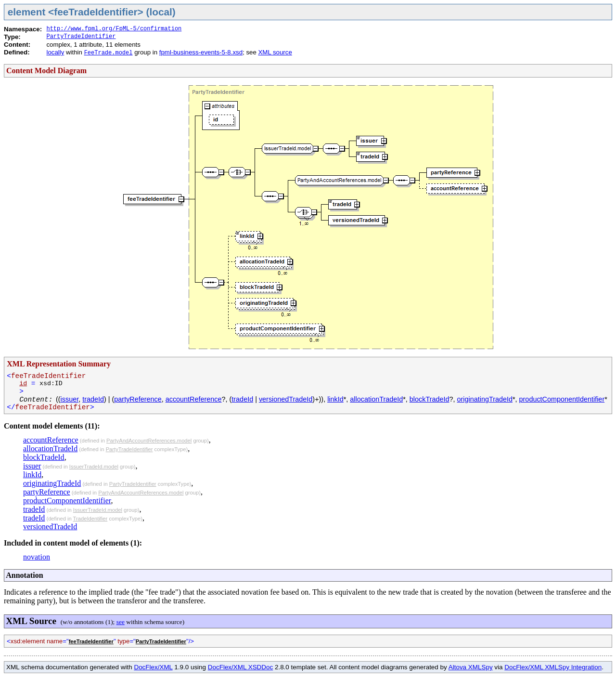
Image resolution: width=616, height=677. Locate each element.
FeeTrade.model (109, 53)
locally (55, 52)
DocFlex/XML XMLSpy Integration (553, 667)
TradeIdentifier (90, 519)
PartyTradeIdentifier (81, 37)
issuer (70, 399)
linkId (335, 399)
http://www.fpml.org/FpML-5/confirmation (114, 29)
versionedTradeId (286, 399)
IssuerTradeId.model (94, 467)
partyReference (138, 399)
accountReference (194, 399)
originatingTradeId (485, 399)
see (121, 622)
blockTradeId (430, 399)
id (23, 384)
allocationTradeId (376, 399)
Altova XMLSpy (471, 667)
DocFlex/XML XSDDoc (240, 667)
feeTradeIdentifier (91, 641)
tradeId (93, 399)
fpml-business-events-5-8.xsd (201, 52)
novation (37, 557)
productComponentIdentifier (562, 399)
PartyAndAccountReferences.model (149, 441)
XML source (275, 52)
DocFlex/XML (153, 667)
